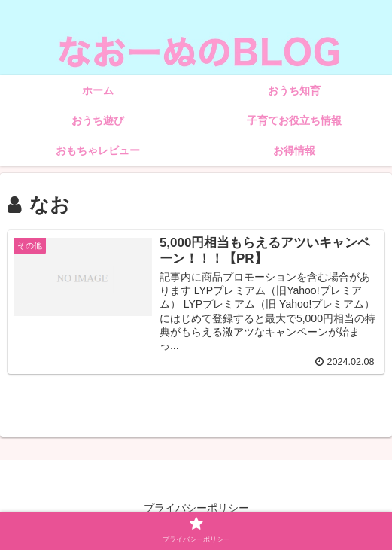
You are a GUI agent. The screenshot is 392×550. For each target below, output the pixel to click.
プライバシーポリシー (196, 508)
